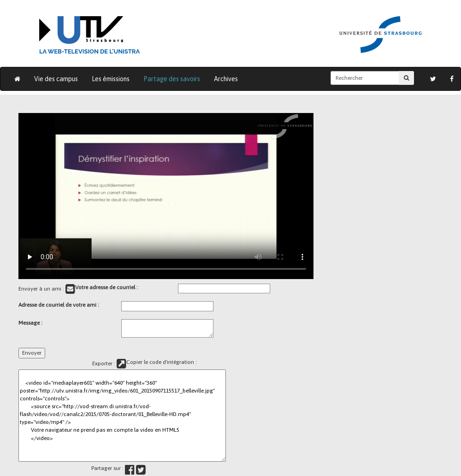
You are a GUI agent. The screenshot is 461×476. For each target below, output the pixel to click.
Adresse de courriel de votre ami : (59, 305)
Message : (30, 323)
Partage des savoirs (172, 79)
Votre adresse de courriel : (106, 287)
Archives (226, 79)
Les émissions (111, 79)
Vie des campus (56, 79)
